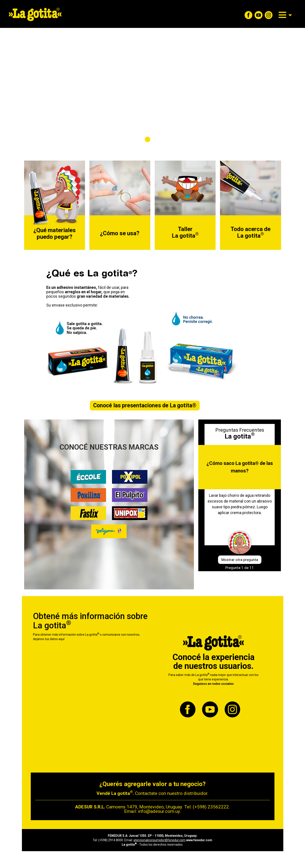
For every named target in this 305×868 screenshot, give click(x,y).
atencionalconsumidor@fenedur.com (159, 840)
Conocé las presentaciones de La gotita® (145, 405)
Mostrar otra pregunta (240, 560)
